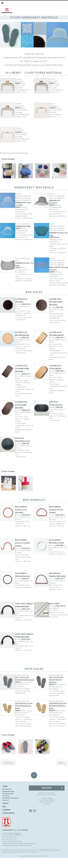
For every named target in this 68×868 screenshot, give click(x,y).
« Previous (8, 772)
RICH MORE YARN (8, 804)
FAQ (4, 816)
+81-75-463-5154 (11, 847)
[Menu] (2, 3)
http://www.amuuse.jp (25, 855)
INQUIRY (47, 798)
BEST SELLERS (7, 799)
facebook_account (31, 821)
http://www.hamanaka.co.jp (27, 853)
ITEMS (5, 796)
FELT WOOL (6, 806)
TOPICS (5, 813)
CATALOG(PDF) (8, 823)
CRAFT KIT (6, 810)
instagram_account (35, 821)
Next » (62, 772)
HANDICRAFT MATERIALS (10, 808)
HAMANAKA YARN (8, 801)
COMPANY (7, 820)
